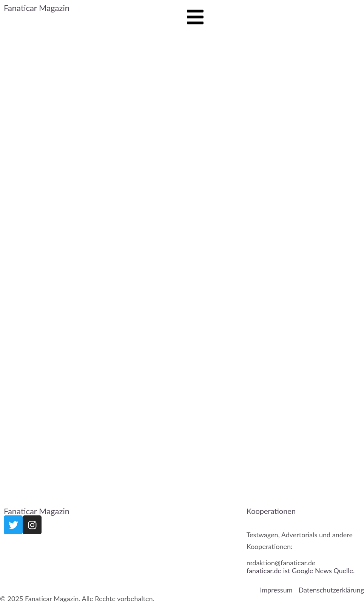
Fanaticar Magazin (37, 8)
